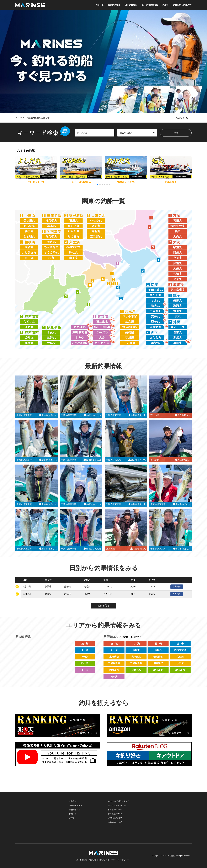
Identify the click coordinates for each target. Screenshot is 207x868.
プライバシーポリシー (120, 860)
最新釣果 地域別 (76, 805)
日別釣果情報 (131, 5)
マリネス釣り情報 (168, 856)
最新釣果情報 (114, 5)
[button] (189, 170)
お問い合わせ (104, 860)
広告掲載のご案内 (115, 822)
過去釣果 (177, 587)
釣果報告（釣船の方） (183, 5)
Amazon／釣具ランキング (119, 801)
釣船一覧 (100, 5)
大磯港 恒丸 (171, 182)
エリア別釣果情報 (150, 5)
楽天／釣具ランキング (117, 805)
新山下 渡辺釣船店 (81, 182)
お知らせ (73, 801)
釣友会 (165, 5)
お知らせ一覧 (182, 118)
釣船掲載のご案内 (115, 818)
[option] (103, 62)
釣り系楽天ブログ (115, 814)
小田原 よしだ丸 (36, 182)
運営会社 (93, 860)
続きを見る (103, 605)
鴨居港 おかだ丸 (126, 182)
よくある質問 (82, 860)
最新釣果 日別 (75, 810)
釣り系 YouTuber (115, 810)
